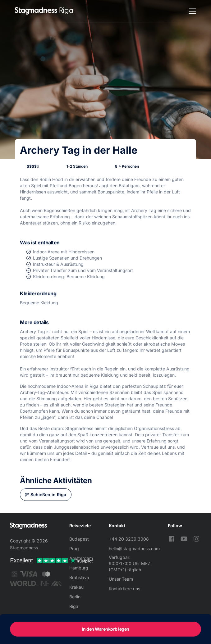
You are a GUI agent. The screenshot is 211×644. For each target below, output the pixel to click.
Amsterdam (81, 558)
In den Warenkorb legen (106, 629)
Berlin (75, 597)
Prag (74, 549)
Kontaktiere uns (124, 589)
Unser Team (121, 579)
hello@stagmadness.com (134, 549)
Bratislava (79, 577)
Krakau (76, 587)
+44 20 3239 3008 (129, 539)
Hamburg (79, 568)
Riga (74, 606)
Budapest (79, 539)
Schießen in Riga (48, 494)
